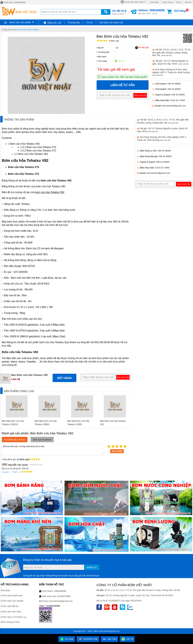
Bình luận (114, 41)
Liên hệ (188, 2)
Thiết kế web (98, 631)
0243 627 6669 (178, 100)
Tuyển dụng (167, 2)
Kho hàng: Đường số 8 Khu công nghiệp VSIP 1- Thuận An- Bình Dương (171, 72)
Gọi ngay (67, 639)
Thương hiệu (74, 23)
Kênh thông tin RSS (10, 622)
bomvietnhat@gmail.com (174, 106)
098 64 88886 (174, 84)
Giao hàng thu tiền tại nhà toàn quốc (124, 77)
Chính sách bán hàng (134, 2)
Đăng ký (92, 567)
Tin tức (90, 23)
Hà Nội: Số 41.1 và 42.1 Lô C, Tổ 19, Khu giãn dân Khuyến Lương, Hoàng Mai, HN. (172, 52)
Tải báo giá (142, 48)
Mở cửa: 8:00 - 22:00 (151, 12)
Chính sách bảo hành (11, 612)
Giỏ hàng (180, 11)
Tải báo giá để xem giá (116, 69)
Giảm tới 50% (119, 12)
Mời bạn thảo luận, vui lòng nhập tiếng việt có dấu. (53, 449)
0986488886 (60, 591)
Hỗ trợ (179, 2)
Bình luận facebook (42, 440)
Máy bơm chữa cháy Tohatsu (26, 30)
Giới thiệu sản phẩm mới (111, 23)
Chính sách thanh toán (12, 596)
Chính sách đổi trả (10, 606)
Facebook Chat (88, 639)
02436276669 (64, 596)
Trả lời (5, 472)
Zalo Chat (109, 639)
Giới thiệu (154, 2)
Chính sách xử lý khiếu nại (13, 617)
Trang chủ (7, 30)
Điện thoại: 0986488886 (13, 2)
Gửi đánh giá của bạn (15, 440)
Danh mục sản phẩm (20, 22)
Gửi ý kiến (117, 451)
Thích (14, 472)
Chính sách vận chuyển (12, 601)
